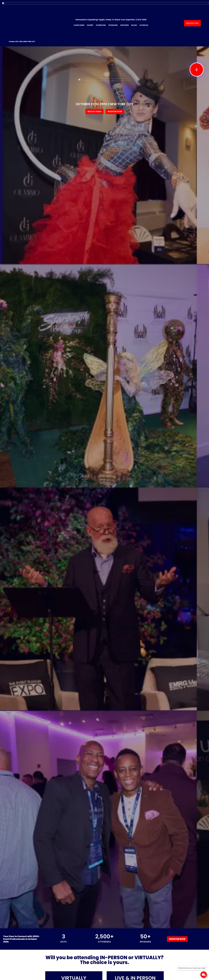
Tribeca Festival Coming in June (104, 918)
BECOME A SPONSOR (96, 960)
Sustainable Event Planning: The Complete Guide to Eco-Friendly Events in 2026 (62, 921)
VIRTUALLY (74, 210)
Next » (122, 937)
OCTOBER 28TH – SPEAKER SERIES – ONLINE (74, 216)
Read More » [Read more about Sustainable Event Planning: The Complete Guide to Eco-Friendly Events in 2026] (52, 929)
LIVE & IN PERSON (135, 210)
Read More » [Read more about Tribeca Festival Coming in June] (94, 923)
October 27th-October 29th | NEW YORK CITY (135, 216)
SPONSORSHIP (93, 974)
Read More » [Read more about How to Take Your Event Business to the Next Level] (136, 926)
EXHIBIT (90, 969)
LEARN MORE (92, 965)
